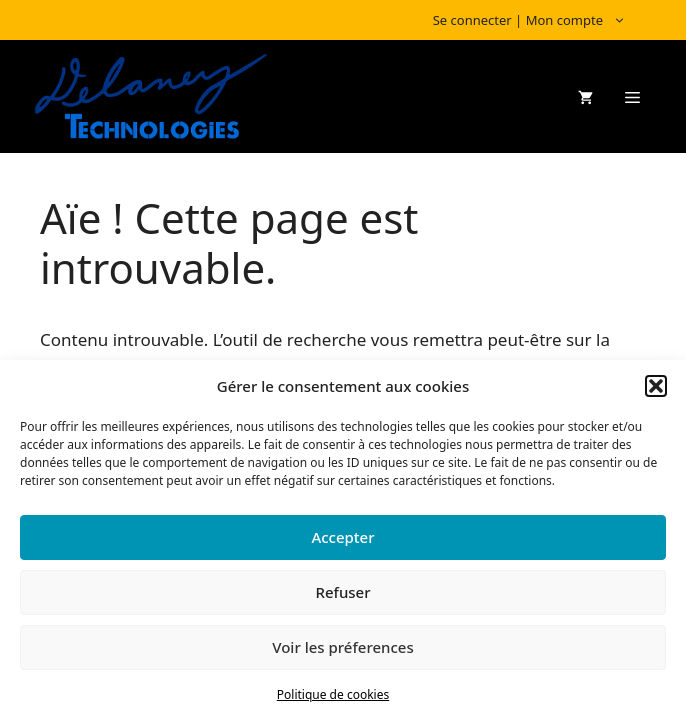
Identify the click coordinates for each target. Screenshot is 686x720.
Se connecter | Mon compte (539, 20)
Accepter (342, 537)
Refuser (342, 592)
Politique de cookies (333, 694)
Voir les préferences (342, 647)
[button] (656, 386)
